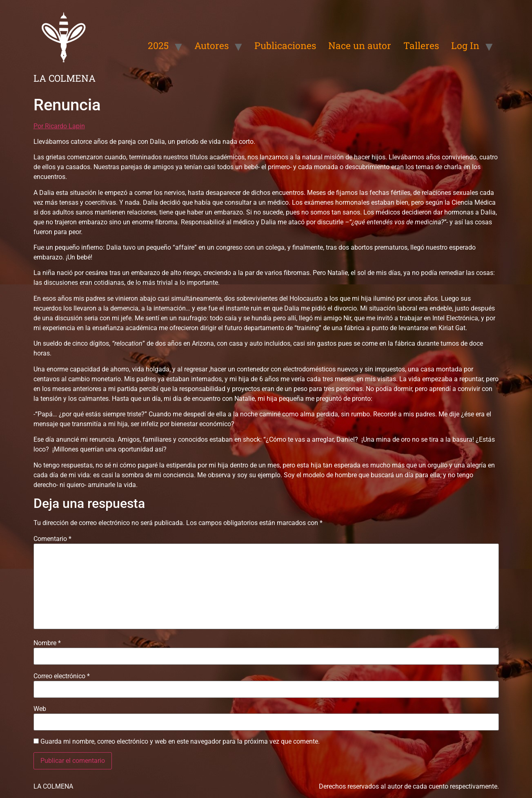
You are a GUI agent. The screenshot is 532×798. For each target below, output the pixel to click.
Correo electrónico (62, 676)
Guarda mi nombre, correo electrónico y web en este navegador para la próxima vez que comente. (180, 742)
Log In (465, 45)
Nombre (47, 643)
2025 (158, 45)
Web (40, 709)
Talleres (421, 45)
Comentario (52, 539)
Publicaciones (285, 45)
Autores (211, 45)
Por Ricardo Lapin (59, 126)
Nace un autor (360, 45)
